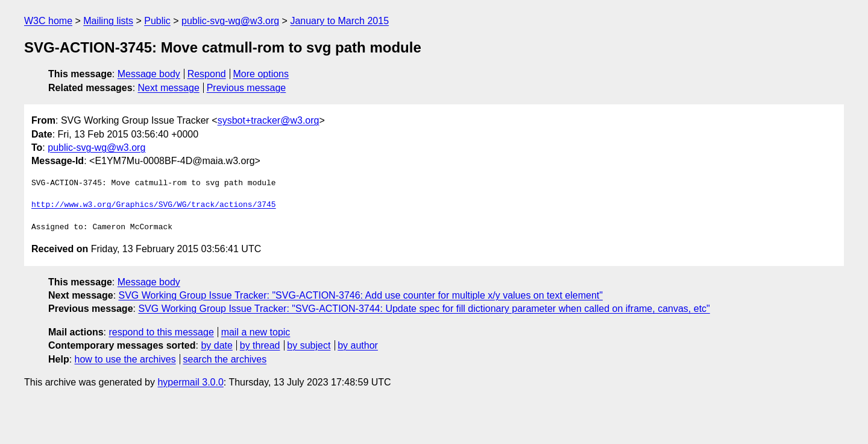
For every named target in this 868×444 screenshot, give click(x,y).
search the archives (225, 359)
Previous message (247, 88)
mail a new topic (256, 332)
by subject (309, 345)
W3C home (48, 21)
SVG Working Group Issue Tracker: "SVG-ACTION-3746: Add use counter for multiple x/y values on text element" (361, 295)
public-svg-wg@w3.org (230, 21)
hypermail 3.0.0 (190, 382)
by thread (260, 345)
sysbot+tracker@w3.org (269, 120)
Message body (149, 74)
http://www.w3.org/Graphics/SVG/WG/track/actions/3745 (154, 205)
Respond (207, 74)
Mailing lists (108, 21)
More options (261, 74)
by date (216, 345)
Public (157, 21)
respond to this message (161, 332)
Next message (169, 88)
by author (358, 345)
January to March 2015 (339, 21)
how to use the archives (125, 359)
